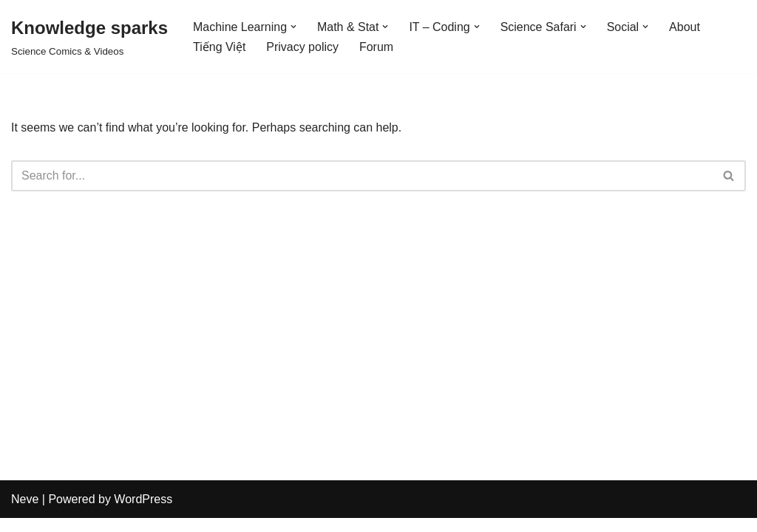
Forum (376, 47)
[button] (293, 27)
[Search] (362, 176)
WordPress (143, 513)
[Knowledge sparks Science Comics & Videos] (89, 37)
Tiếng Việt (219, 47)
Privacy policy (302, 47)
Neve (25, 513)
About (685, 27)
